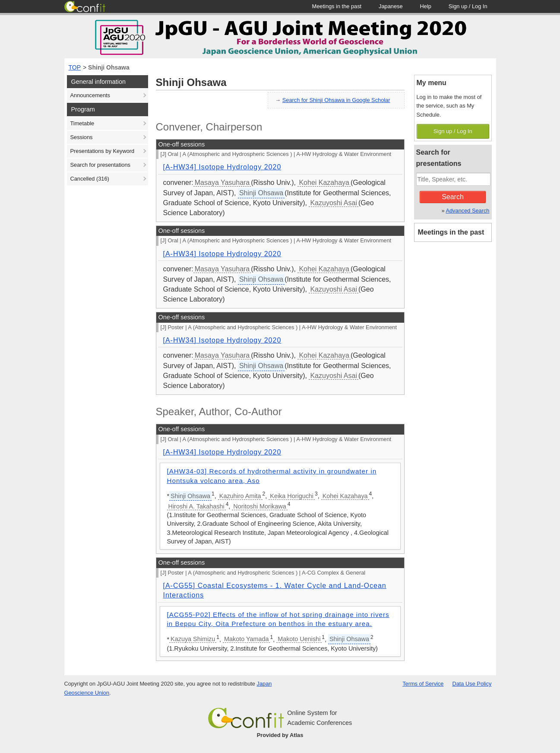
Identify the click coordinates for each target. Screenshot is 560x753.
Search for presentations (100, 165)
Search (453, 197)
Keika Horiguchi (292, 496)
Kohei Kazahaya (324, 183)
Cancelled (90, 179)
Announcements (90, 95)
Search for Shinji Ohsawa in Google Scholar (336, 100)
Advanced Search (467, 211)
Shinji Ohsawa (109, 67)
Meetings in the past (451, 232)
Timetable (82, 123)
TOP (75, 67)
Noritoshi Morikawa (259, 506)
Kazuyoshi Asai (334, 203)
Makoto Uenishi (299, 639)
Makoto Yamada (246, 639)
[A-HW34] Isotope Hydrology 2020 (222, 167)
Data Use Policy (472, 684)
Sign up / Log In (453, 131)
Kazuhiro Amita (240, 496)
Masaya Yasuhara (222, 183)
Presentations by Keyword (103, 151)
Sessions (82, 137)
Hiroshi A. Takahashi (196, 506)
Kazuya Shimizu (193, 639)
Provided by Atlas (280, 735)
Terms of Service (423, 684)
